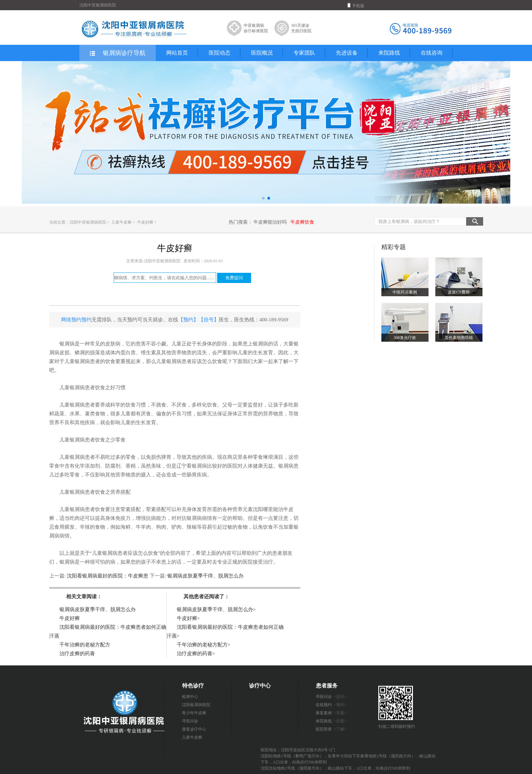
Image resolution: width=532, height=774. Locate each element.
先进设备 (347, 53)
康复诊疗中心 (194, 729)
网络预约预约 (76, 320)
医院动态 (220, 53)
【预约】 (188, 320)
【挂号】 (209, 320)
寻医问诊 (190, 721)
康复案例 (331, 713)
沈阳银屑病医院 (196, 705)
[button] (263, 198)
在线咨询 (432, 53)
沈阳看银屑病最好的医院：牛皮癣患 (108, 576)
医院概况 (262, 53)
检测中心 (190, 697)
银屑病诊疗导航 (117, 53)
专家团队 (304, 53)
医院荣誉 (331, 729)
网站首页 (177, 53)
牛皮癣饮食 (302, 222)
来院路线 (389, 53)
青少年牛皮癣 (194, 713)
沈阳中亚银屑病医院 (88, 222)
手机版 (356, 5)
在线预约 (331, 705)
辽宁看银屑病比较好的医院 (207, 466)
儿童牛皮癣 (122, 222)
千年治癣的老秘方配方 (85, 645)
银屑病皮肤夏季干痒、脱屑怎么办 (205, 576)
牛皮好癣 (146, 222)
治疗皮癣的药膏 (77, 654)
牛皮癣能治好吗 (270, 222)
